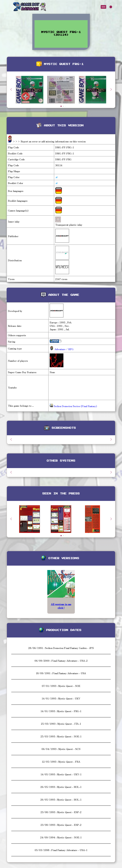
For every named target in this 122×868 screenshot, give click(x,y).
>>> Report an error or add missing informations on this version (49, 141)
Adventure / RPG (64, 349)
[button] (111, 89)
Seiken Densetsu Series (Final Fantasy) (73, 406)
